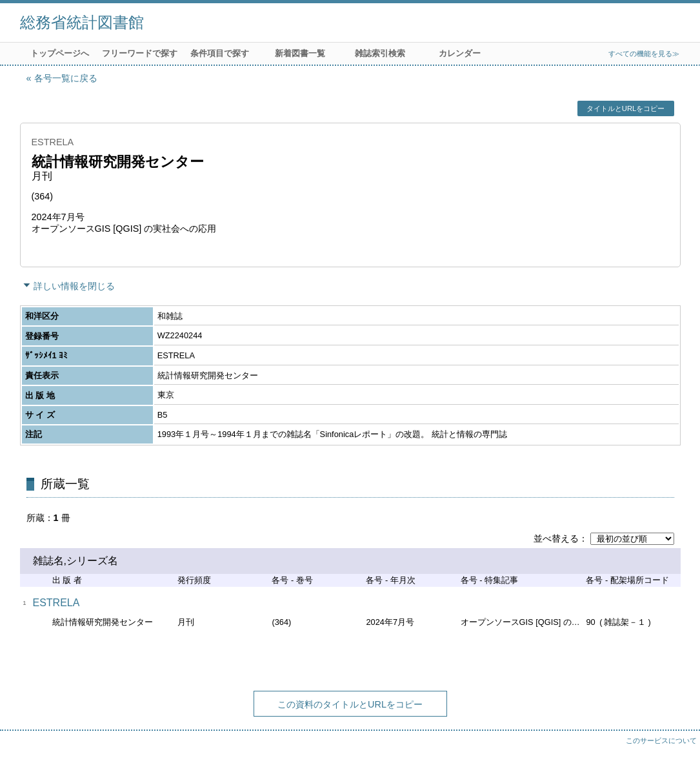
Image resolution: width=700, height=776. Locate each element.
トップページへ (60, 53)
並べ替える (556, 538)
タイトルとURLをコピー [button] (625, 108)
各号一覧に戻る (66, 78)
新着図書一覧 (300, 53)
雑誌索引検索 (380, 53)
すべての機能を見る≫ (644, 54)
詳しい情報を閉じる (74, 286)
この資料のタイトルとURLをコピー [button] (350, 704)
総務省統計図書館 (82, 22)
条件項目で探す (220, 53)
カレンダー (460, 53)
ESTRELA (56, 603)
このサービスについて (661, 740)
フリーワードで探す (140, 53)
